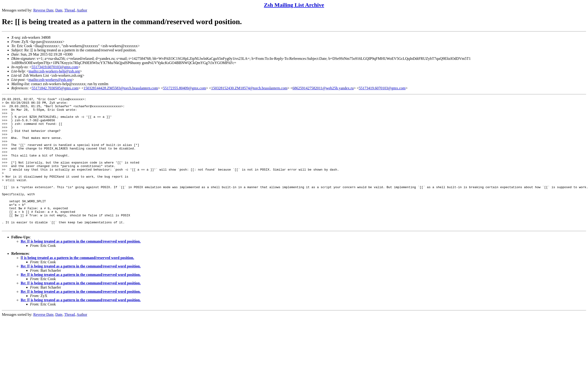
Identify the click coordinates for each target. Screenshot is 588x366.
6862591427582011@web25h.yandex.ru (323, 88)
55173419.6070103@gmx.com (55, 67)
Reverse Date (43, 10)
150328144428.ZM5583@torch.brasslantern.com (121, 88)
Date (59, 10)
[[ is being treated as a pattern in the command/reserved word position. (77, 284)
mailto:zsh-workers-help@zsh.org (54, 71)
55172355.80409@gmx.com (184, 88)
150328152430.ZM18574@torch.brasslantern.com (249, 88)
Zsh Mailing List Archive (294, 5)
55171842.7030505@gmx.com (55, 88)
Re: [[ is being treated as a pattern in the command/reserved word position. (81, 267)
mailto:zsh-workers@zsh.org (50, 80)
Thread (69, 10)
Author (82, 10)
